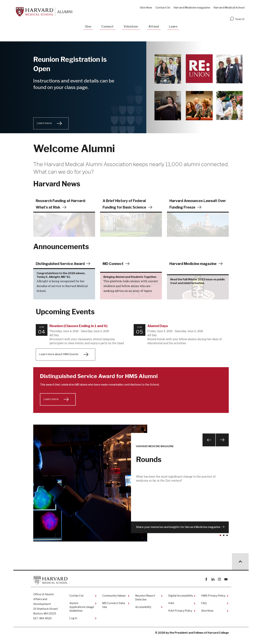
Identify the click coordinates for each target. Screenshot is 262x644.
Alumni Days (158, 332)
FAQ (204, 609)
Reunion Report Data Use (145, 604)
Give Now (146, 8)
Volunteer (131, 26)
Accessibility (143, 613)
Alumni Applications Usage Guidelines (82, 613)
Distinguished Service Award (61, 264)
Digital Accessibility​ (181, 602)
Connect (107, 26)
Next (222, 446)
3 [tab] (228, 543)
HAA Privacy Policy (180, 617)
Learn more (44, 123)
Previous (208, 446)
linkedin (213, 585)
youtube (226, 585)
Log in (73, 624)
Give (88, 26)
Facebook (206, 585)
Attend (154, 26)
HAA (171, 609)
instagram (219, 585)
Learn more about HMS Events (59, 360)
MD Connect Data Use (114, 611)
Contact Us (163, 8)
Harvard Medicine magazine (192, 8)
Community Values (114, 602)
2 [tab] (224, 543)
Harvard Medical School (229, 8)
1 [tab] (221, 543)
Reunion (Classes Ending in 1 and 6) (78, 332)
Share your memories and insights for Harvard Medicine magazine (178, 533)
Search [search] (237, 19)
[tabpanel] (131, 489)
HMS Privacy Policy (213, 602)
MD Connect (114, 264)
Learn (173, 26)
